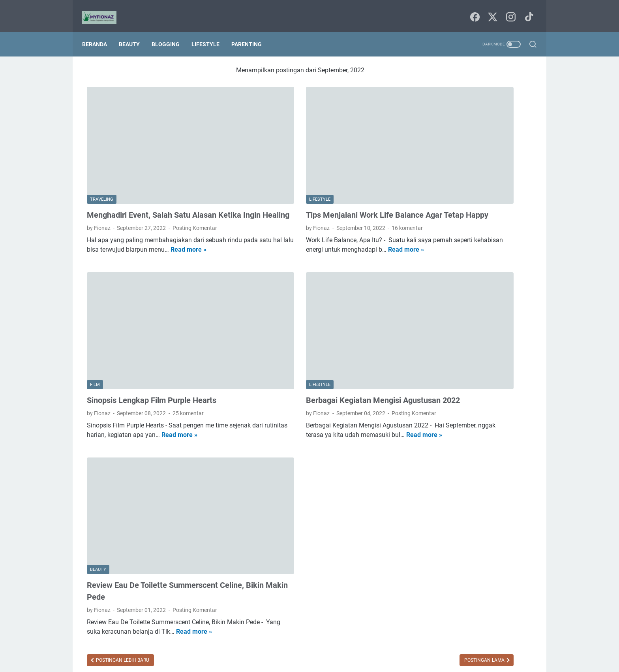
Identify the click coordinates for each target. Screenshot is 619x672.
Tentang (338, 644)
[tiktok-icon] (527, 10)
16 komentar (343, 197)
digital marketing (438, 360)
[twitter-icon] (491, 10)
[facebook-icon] (473, 10)
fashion (477, 360)
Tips (508, 316)
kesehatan (484, 374)
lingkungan (431, 389)
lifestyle (516, 374)
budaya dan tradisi (462, 345)
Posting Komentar (195, 197)
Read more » (127, 228)
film (501, 360)
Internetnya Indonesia (467, 316)
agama (426, 330)
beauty (453, 330)
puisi (423, 403)
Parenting (251, 32)
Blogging (170, 32)
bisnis (478, 330)
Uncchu (342, 660)
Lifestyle (210, 32)
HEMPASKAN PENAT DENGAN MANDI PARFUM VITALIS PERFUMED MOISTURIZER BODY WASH (473, 149)
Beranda (99, 32)
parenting (466, 389)
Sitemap (310, 644)
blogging (505, 330)
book (424, 345)
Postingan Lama (357, 597)
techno (466, 403)
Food (424, 316)
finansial (428, 374)
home (455, 374)
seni (444, 403)
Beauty (134, 32)
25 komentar (188, 355)
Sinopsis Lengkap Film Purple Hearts (152, 342)
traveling (495, 403)
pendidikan (501, 389)
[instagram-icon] (509, 10)
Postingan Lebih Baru (122, 597)
